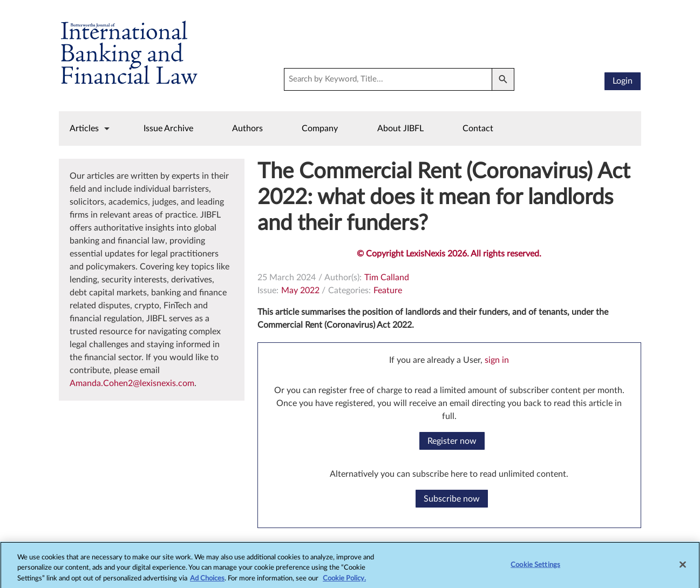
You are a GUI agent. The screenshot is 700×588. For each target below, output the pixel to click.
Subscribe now (452, 499)
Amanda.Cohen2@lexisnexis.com (132, 383)
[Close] (683, 569)
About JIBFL (400, 129)
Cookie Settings (535, 569)
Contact (478, 129)
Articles (84, 129)
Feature (388, 290)
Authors (247, 129)
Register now (452, 441)
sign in (497, 360)
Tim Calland (387, 278)
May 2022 (300, 290)
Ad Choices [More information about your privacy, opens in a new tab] (207, 583)
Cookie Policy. (344, 583)
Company (320, 129)
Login (623, 81)
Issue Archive (168, 129)
